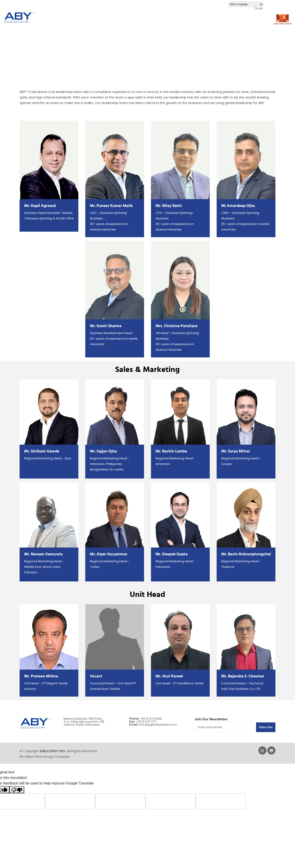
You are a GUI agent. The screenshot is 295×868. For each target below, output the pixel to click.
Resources (129, 18)
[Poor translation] (17, 790)
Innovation (156, 18)
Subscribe (266, 727)
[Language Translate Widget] (246, 4)
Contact (226, 18)
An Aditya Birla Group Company (45, 757)
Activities (181, 18)
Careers (204, 18)
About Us (72, 18)
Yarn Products (100, 18)
